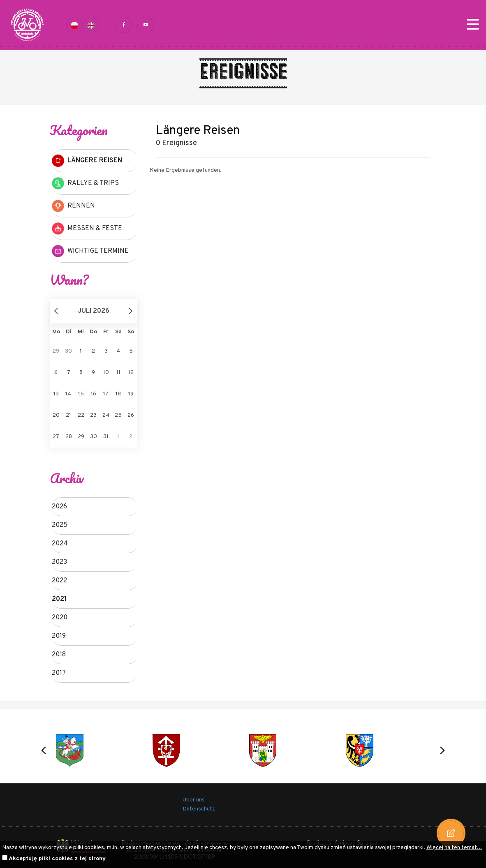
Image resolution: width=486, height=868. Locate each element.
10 (106, 373)
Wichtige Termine (90, 251)
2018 (59, 655)
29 (81, 437)
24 (106, 415)
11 (118, 373)
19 (131, 394)
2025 (60, 525)
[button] (44, 750)
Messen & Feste (87, 229)
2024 (60, 544)
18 (118, 394)
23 (93, 415)
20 (56, 415)
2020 (60, 618)
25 (118, 415)
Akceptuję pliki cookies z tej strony (57, 859)
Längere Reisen (87, 161)
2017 (59, 673)
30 (94, 437)
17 (106, 394)
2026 (59, 507)
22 (81, 415)
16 (94, 394)
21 (68, 415)
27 (56, 437)
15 (81, 394)
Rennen (73, 206)
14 (68, 394)
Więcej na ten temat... (454, 848)
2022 (59, 581)
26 (131, 415)
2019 (59, 636)
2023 (59, 562)
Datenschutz (199, 809)
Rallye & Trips (85, 183)
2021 (59, 599)
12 (131, 373)
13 (56, 394)
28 (69, 437)
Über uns (194, 800)
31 (106, 437)
